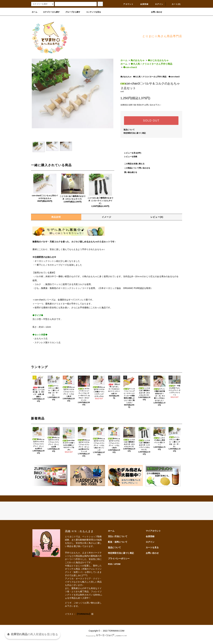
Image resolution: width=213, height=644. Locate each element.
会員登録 (142, 4)
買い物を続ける (129, 172)
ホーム (35, 12)
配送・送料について (118, 542)
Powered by (107, 636)
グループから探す (71, 12)
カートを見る (152, 547)
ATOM (117, 564)
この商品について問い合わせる (135, 168)
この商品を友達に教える (132, 164)
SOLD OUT (151, 121)
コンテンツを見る (92, 12)
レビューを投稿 (129, 157)
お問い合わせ (155, 12)
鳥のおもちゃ (138, 60)
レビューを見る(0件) (131, 153)
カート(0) (174, 4)
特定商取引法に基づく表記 (135, 133)
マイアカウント (153, 531)
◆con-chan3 (130, 67)
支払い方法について (118, 536)
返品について (129, 130)
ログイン (157, 4)
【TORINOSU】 (84, 614)
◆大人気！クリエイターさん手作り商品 (151, 64)
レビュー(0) (157, 217)
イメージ (107, 217)
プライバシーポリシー (119, 559)
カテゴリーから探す (50, 12)
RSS (110, 564)
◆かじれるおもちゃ (158, 60)
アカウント (126, 4)
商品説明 (56, 217)
